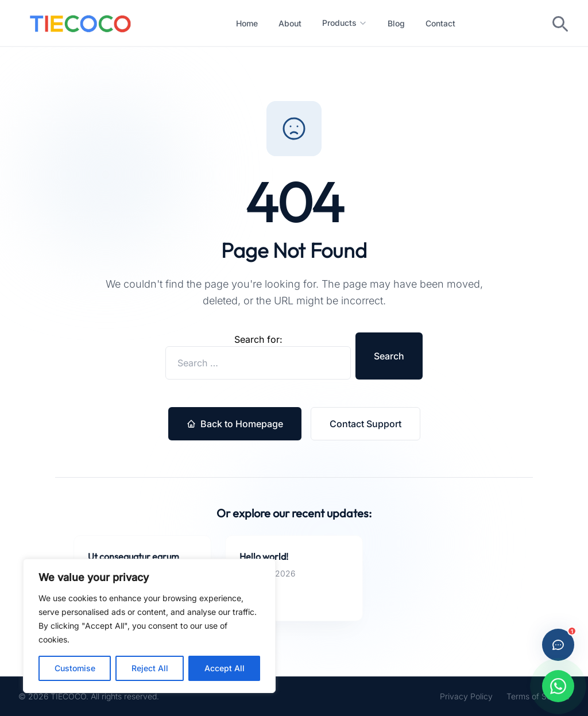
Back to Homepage (235, 424)
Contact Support (365, 424)
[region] (149, 626)
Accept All (225, 668)
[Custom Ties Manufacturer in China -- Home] (80, 23)
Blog (396, 23)
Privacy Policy (466, 696)
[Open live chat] (558, 645)
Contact (440, 23)
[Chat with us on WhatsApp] (558, 686)
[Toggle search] (559, 23)
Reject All (150, 668)
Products (345, 23)
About (290, 23)
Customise (75, 668)
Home (247, 23)
